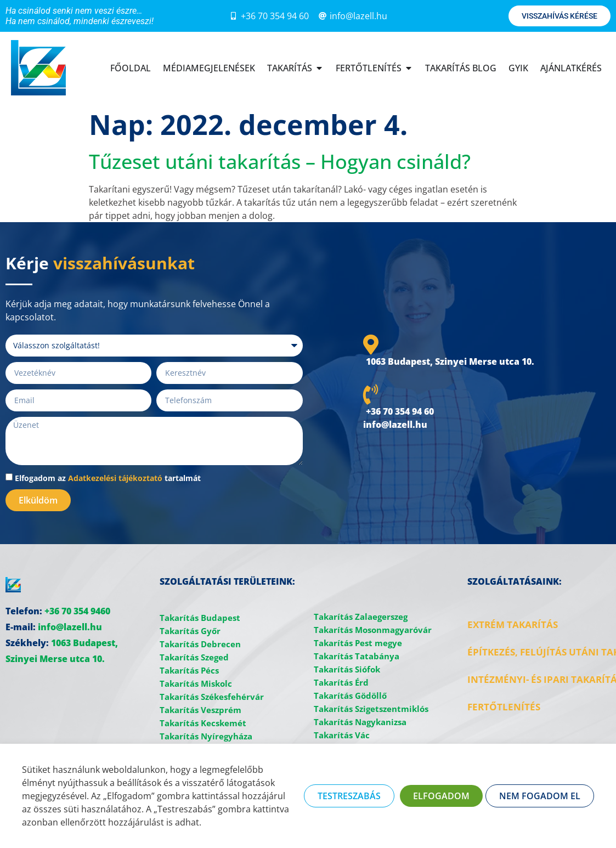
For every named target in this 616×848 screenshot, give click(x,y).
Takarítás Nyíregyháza (206, 736)
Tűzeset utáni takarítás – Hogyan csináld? (280, 162)
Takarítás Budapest (200, 618)
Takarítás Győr (190, 631)
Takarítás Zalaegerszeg (361, 617)
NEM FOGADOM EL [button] (540, 796)
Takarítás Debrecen (200, 644)
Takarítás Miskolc (196, 683)
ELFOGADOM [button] (441, 796)
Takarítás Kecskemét (203, 723)
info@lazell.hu (70, 627)
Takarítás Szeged (194, 657)
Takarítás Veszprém (200, 710)
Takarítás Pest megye (358, 643)
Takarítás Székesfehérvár (212, 697)
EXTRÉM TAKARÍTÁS (513, 624)
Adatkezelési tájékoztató (115, 478)
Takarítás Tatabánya (357, 656)
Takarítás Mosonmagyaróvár (373, 630)
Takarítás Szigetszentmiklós (371, 709)
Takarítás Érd (341, 682)
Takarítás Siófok (347, 669)
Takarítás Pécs (189, 670)
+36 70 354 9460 (77, 611)
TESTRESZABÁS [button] (349, 796)
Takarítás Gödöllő (350, 696)
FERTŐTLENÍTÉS (504, 707)
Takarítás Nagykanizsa (360, 722)
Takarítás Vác (342, 735)
